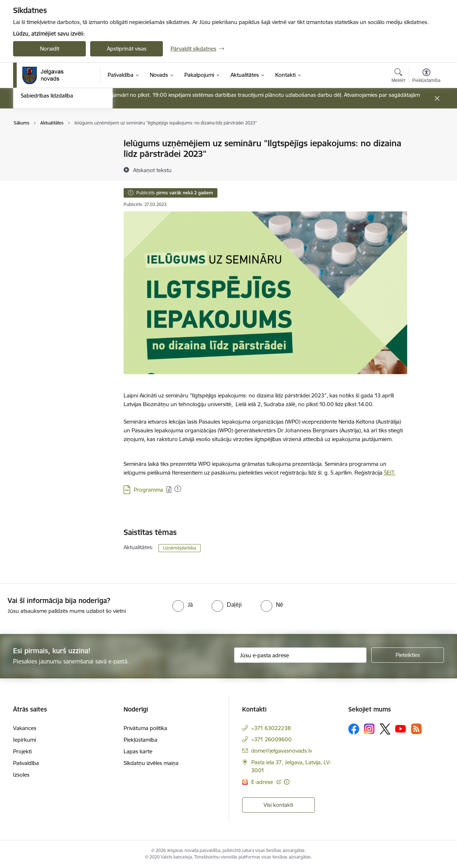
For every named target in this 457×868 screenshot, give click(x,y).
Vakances (25, 728)
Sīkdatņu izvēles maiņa (151, 763)
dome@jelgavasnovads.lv (282, 751)
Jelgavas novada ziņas (48, 169)
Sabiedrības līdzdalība (47, 195)
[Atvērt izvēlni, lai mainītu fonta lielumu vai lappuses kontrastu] (426, 76)
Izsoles (21, 775)
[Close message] (437, 98)
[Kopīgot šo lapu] (426, 158)
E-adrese (263, 782)
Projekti (22, 751)
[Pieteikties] (408, 655)
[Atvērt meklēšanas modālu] (398, 76)
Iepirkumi (25, 740)
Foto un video (38, 182)
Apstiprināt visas (127, 49)
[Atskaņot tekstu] (152, 170)
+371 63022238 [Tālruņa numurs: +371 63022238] (271, 728)
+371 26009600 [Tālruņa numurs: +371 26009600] (271, 739)
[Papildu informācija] (287, 782)
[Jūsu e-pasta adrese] (300, 655)
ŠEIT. (390, 473)
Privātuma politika (145, 728)
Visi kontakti (278, 805)
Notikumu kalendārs (45, 144)
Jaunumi (31, 156)
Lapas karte (138, 751)
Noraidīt (50, 49)
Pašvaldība (26, 763)
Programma (149, 490)
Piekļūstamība (141, 740)
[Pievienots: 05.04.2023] (178, 489)
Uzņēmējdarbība (180, 548)
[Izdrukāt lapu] (426, 140)
